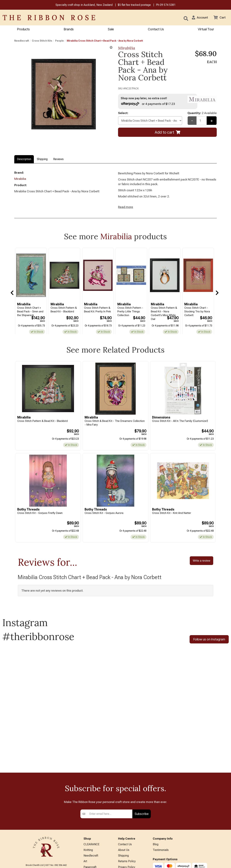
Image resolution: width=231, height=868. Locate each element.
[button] (199, 18)
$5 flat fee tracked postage (134, 5)
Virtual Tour (125, 849)
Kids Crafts (90, 835)
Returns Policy (127, 806)
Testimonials (161, 794)
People (59, 41)
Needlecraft (22, 41)
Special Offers (92, 852)
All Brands (90, 847)
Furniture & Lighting (95, 829)
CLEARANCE (91, 789)
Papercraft (90, 812)
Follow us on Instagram (209, 640)
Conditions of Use (129, 818)
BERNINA (89, 818)
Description (24, 159)
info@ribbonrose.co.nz (46, 825)
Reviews (58, 159)
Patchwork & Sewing (96, 823)
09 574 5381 (168, 5)
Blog (156, 789)
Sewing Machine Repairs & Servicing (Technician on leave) (131, 828)
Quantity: (202, 113)
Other (87, 841)
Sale (111, 29)
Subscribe (142, 758)
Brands (69, 29)
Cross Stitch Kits (42, 41)
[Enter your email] (110, 758)
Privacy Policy (127, 812)
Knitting (88, 794)
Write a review (201, 561)
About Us (124, 794)
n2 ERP (214, 862)
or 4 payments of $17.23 (148, 104)
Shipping (42, 159)
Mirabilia (127, 48)
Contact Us (156, 29)
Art (85, 806)
